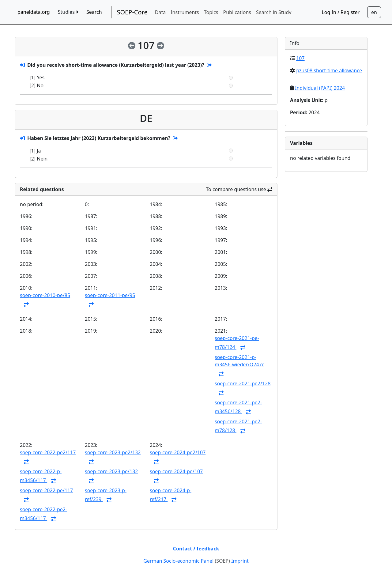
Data (160, 12)
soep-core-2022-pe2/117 (48, 452)
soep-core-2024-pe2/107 (178, 452)
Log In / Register (341, 12)
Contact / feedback (196, 549)
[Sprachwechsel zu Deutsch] (374, 12)
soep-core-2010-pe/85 (45, 295)
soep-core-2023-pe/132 (111, 471)
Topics (211, 12)
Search (94, 12)
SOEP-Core (132, 12)
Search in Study (274, 12)
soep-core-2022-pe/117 (46, 490)
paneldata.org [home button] (34, 12)
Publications (237, 12)
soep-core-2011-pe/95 (110, 295)
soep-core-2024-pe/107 (176, 471)
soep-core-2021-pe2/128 (243, 383)
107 (300, 58)
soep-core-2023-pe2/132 (113, 452)
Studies (68, 12)
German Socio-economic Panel (178, 561)
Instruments (185, 12)
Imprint (240, 561)
